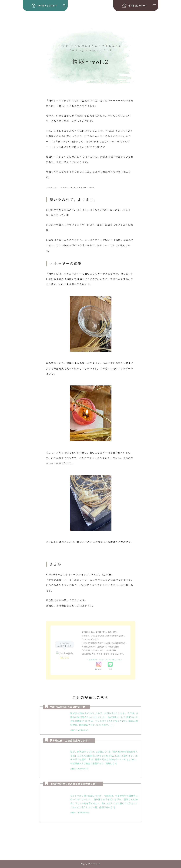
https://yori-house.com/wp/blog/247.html (70, 188)
